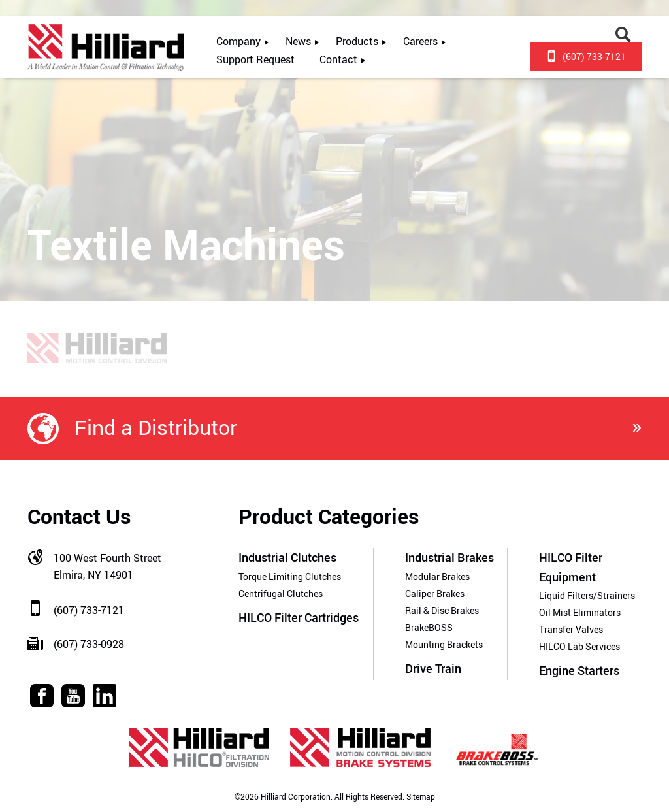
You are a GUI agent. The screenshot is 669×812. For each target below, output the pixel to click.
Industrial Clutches (287, 557)
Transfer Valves (571, 629)
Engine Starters (579, 670)
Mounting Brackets (444, 644)
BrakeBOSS (429, 627)
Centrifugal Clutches (281, 593)
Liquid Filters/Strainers (587, 595)
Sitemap (420, 797)
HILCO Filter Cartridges (299, 617)
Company (238, 41)
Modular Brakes (437, 577)
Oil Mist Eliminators (580, 612)
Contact (338, 59)
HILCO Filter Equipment (571, 567)
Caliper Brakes (435, 593)
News (298, 41)
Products (357, 41)
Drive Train (433, 668)
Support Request (255, 59)
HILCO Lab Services (579, 646)
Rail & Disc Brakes (442, 610)
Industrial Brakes (449, 557)
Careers (420, 41)
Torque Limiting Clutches (290, 577)
